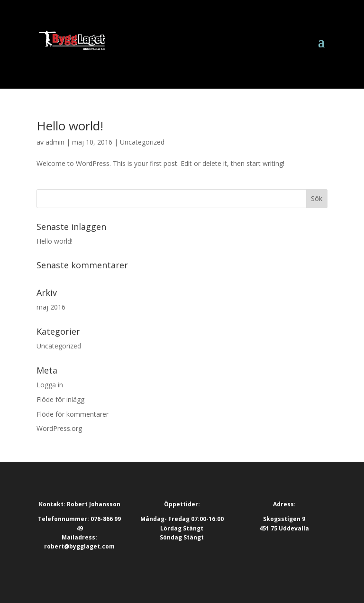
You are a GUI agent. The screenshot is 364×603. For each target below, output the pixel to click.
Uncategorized (142, 142)
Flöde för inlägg (60, 399)
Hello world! (70, 126)
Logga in (50, 385)
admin (55, 142)
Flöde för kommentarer (73, 414)
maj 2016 (51, 307)
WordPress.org (59, 428)
